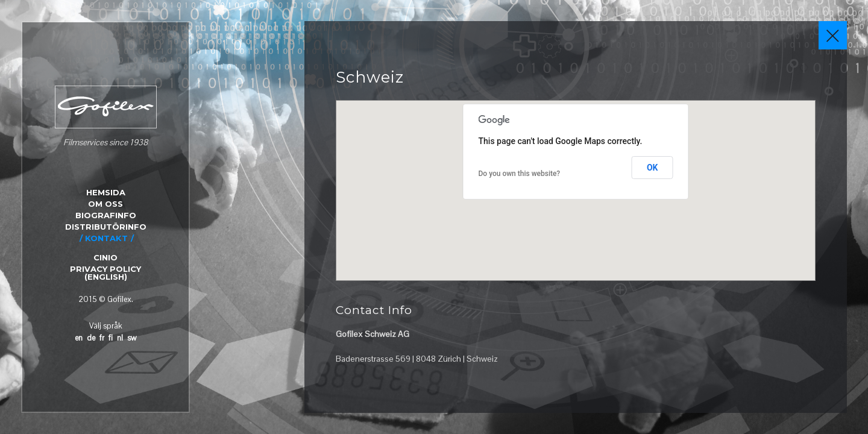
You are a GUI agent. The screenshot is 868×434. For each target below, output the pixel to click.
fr (102, 338)
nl (120, 338)
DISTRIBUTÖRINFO (106, 227)
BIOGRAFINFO (106, 215)
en (79, 338)
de (91, 338)
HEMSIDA (106, 192)
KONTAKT (106, 238)
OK (653, 168)
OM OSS (105, 204)
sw (132, 338)
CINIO (105, 257)
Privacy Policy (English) (105, 273)
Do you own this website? (520, 174)
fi (111, 338)
